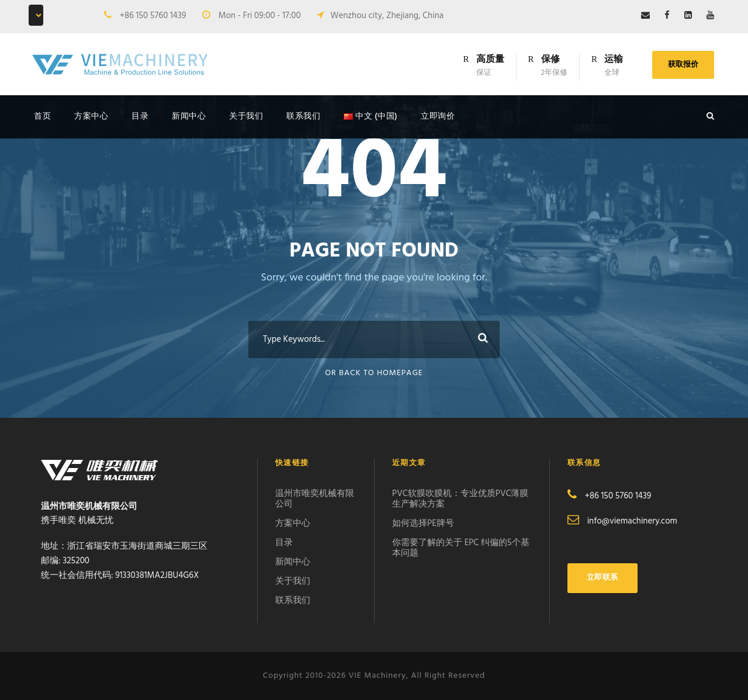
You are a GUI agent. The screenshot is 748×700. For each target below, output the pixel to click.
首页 (42, 117)
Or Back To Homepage (374, 373)
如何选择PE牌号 (423, 524)
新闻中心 (189, 117)
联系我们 (303, 117)
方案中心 (91, 117)
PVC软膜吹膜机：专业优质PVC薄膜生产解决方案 (460, 499)
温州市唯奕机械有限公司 (315, 499)
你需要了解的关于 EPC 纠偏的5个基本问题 (461, 548)
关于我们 (246, 117)
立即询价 (438, 117)
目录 (140, 117)
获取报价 (683, 65)
